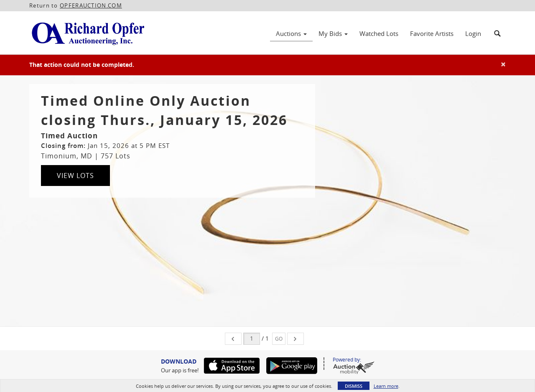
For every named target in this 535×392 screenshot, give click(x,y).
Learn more (386, 386)
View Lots (75, 176)
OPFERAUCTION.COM (91, 5)
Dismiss (354, 386)
